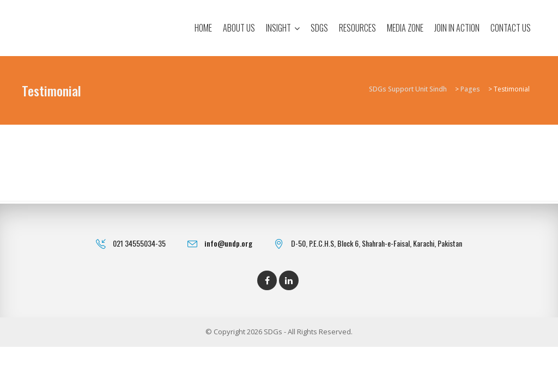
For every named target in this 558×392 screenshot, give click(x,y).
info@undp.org (228, 243)
